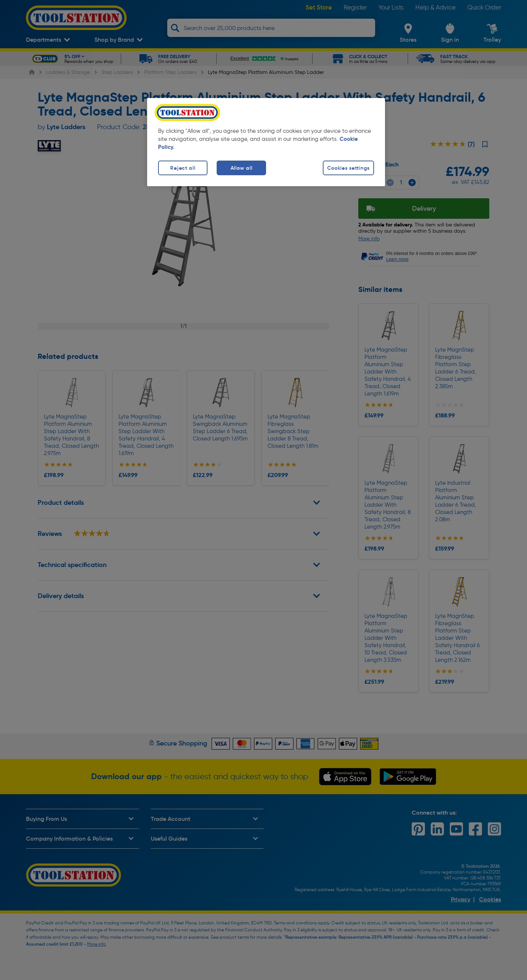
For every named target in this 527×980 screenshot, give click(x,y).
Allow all (241, 168)
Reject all (183, 168)
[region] (266, 142)
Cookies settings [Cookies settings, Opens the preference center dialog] (348, 168)
